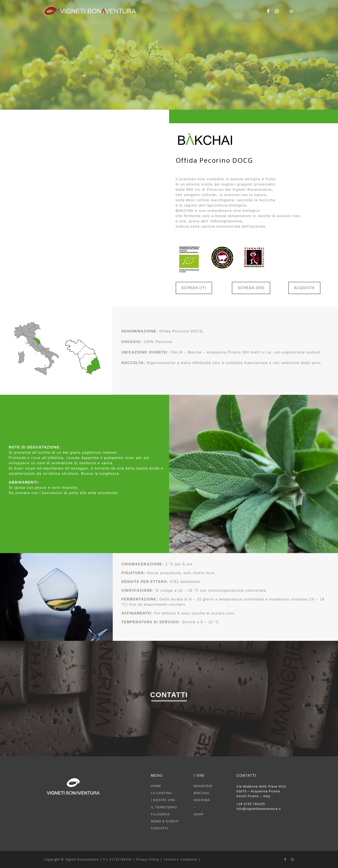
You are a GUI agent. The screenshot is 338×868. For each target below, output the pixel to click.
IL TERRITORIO (164, 807)
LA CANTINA (161, 793)
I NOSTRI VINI (163, 800)
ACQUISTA (304, 288)
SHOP (199, 814)
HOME (156, 786)
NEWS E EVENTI (165, 821)
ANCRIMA (202, 800)
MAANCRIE (203, 786)
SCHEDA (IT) (194, 288)
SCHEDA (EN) (251, 288)
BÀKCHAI (201, 793)
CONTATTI (160, 828)
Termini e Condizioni (181, 859)
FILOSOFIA (160, 814)
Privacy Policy (148, 859)
